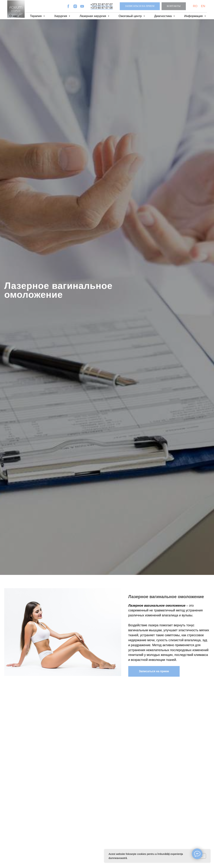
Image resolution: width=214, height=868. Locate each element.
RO (195, 6)
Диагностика (163, 16)
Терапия (36, 16)
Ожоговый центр (131, 16)
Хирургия (61, 16)
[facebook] (68, 6)
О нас (14, 16)
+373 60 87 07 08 (102, 8)
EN (203, 6)
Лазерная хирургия (93, 16)
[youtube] (82, 6)
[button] (140, 6)
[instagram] (75, 6)
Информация (194, 16)
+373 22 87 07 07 (102, 5)
